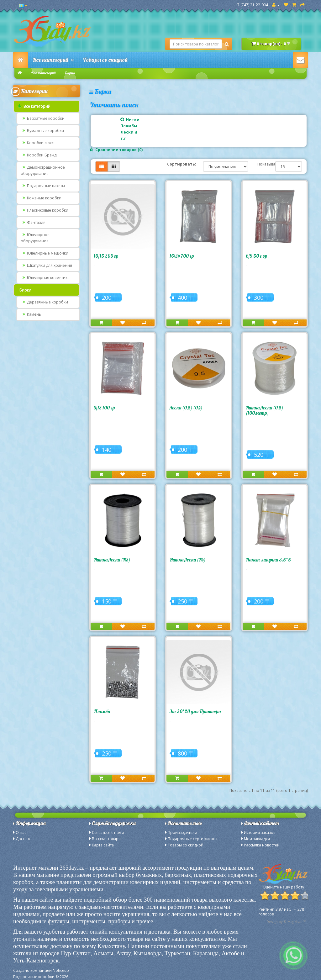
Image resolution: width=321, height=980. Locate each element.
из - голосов (281, 912)
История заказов (260, 832)
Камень (31, 314)
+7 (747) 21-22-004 (252, 5)
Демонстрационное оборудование (43, 170)
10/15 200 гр (106, 256)
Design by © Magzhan (284, 922)
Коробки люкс (37, 143)
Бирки (70, 73)
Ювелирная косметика (45, 278)
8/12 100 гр (104, 408)
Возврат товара (106, 839)
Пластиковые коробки (45, 210)
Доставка (24, 839)
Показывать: (262, 164)
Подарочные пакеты (43, 186)
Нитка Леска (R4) (187, 560)
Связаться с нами (108, 832)
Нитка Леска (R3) (112, 560)
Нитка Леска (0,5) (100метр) (264, 410)
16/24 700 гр (182, 256)
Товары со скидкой (105, 60)
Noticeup (61, 970)
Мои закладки (257, 839)
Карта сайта (103, 845)
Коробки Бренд (39, 155)
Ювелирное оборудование (35, 238)
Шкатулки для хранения (46, 265)
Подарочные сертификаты (192, 839)
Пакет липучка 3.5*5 (268, 560)
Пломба (102, 711)
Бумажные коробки (42, 131)
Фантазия (33, 222)
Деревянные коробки (44, 302)
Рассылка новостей (262, 845)
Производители (182, 832)
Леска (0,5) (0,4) (186, 408)
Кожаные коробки (41, 198)
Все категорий (53, 60)
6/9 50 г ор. (257, 256)
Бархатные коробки (43, 118)
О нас (21, 832)
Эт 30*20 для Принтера (195, 711)
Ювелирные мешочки (45, 253)
